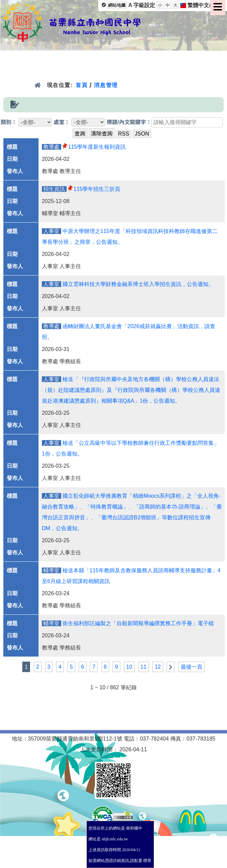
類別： (9, 122)
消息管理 (106, 85)
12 (158, 667)
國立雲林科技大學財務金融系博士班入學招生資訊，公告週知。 (138, 284)
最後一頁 (192, 667)
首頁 (82, 85)
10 (129, 667)
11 (144, 667)
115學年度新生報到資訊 (97, 147)
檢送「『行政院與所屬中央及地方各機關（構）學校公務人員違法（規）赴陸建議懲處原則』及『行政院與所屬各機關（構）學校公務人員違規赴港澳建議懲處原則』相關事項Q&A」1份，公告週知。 (131, 390)
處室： (62, 122)
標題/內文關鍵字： (129, 122)
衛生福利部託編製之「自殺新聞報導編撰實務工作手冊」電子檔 (138, 623)
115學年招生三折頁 (97, 189)
